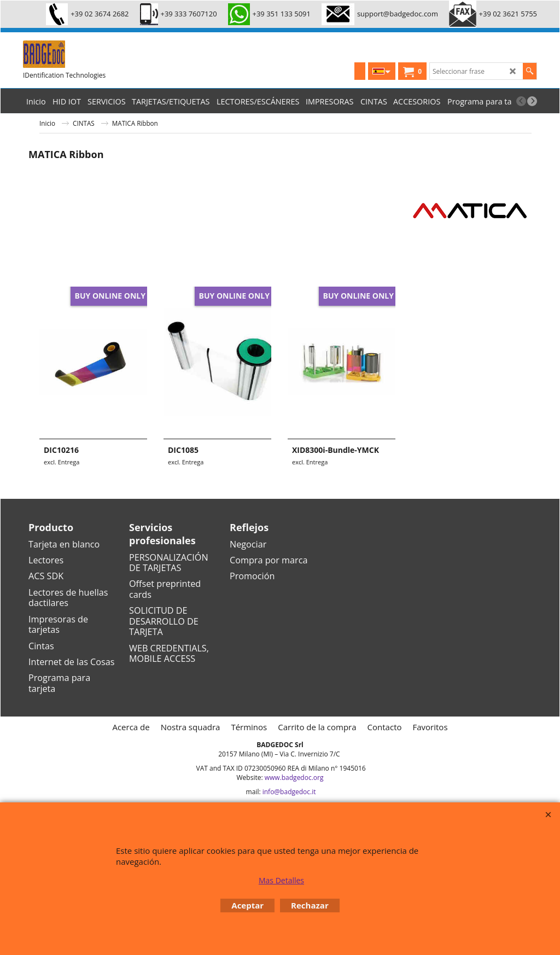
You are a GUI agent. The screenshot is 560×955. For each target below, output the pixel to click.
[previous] (521, 101)
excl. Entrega (62, 462)
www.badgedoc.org (294, 778)
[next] (532, 101)
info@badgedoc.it (289, 792)
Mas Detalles (281, 880)
